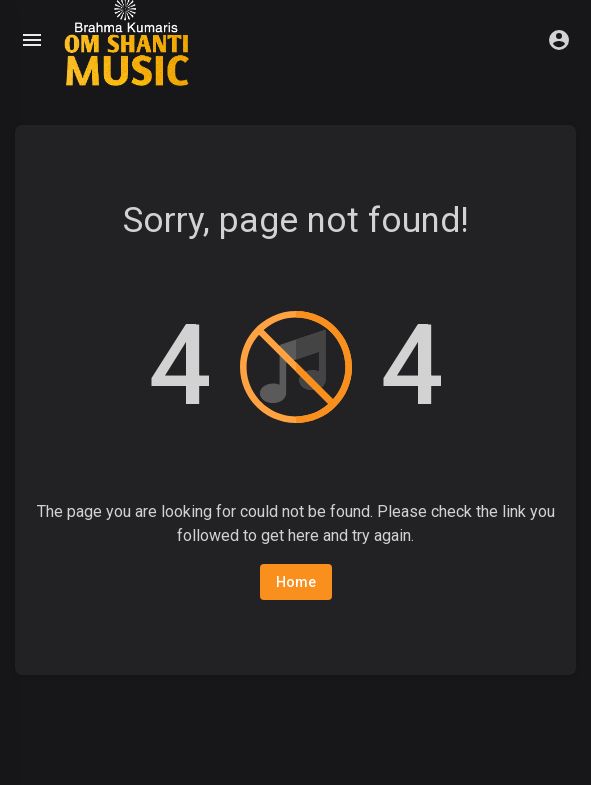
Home (296, 582)
